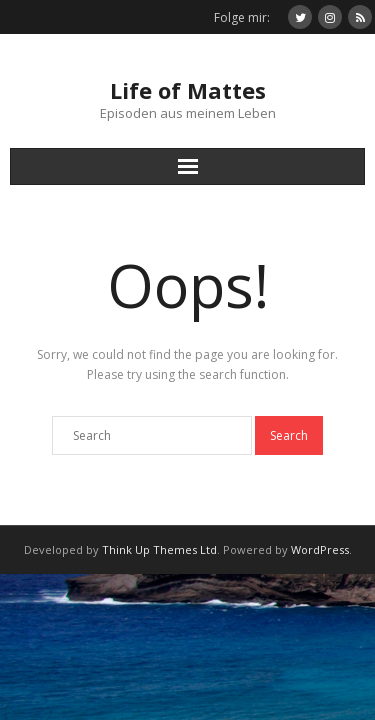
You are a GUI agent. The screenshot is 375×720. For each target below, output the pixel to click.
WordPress (320, 549)
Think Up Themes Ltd (159, 549)
